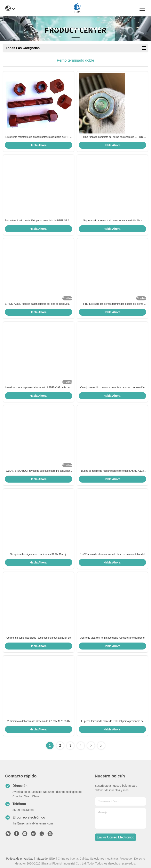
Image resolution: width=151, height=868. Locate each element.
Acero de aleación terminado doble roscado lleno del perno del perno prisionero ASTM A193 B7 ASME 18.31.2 (112, 638)
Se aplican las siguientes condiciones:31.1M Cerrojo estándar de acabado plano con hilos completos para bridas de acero (39, 554)
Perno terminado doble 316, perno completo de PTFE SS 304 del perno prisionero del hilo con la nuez (39, 221)
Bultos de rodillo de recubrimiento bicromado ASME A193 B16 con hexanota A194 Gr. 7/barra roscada (113, 471)
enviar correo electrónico (116, 837)
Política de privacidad (20, 859)
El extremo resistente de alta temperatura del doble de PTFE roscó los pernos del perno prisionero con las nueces (39, 137)
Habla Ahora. (39, 145)
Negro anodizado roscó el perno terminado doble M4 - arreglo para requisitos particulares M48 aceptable (112, 221)
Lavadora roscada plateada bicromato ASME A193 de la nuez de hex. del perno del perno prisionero (39, 388)
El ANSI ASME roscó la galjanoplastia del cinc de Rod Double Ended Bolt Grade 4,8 (39, 304)
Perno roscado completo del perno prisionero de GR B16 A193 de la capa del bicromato (112, 137)
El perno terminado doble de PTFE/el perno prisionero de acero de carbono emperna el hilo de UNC (112, 721)
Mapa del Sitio (46, 859)
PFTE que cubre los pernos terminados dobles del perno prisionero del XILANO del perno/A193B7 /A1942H (113, 304)
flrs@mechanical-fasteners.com (33, 823)
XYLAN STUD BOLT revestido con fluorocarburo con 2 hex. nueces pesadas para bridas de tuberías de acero (39, 471)
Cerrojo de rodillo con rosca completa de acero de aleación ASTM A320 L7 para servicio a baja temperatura (112, 388)
